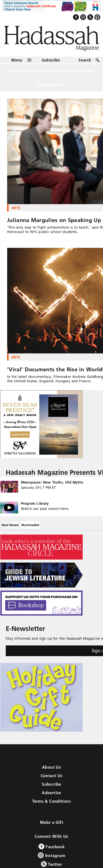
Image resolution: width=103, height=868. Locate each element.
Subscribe (51, 60)
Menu (17, 60)
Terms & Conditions (51, 801)
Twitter (51, 864)
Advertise (51, 793)
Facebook (51, 846)
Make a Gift (51, 822)
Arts (16, 208)
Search (85, 60)
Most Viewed (10, 525)
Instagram (51, 855)
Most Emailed (30, 525)
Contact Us (52, 776)
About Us (51, 767)
